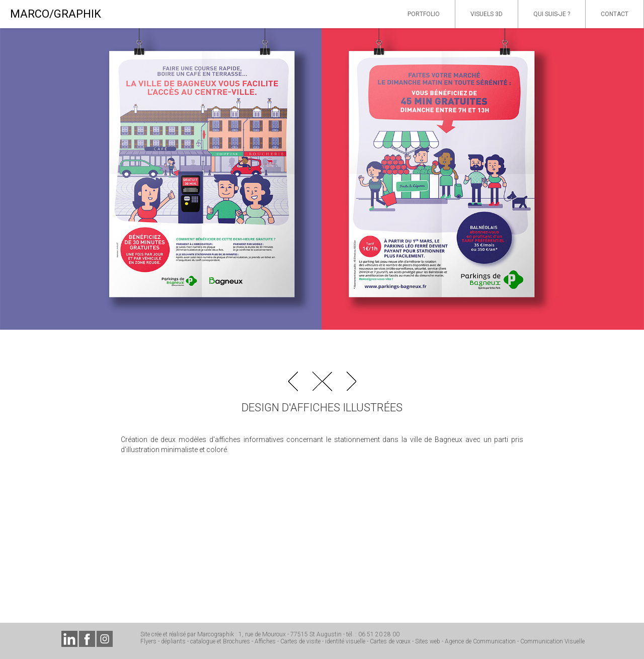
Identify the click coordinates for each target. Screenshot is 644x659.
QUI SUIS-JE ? (552, 14)
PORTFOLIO (424, 14)
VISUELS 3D (487, 14)
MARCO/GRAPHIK (56, 14)
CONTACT (615, 14)
